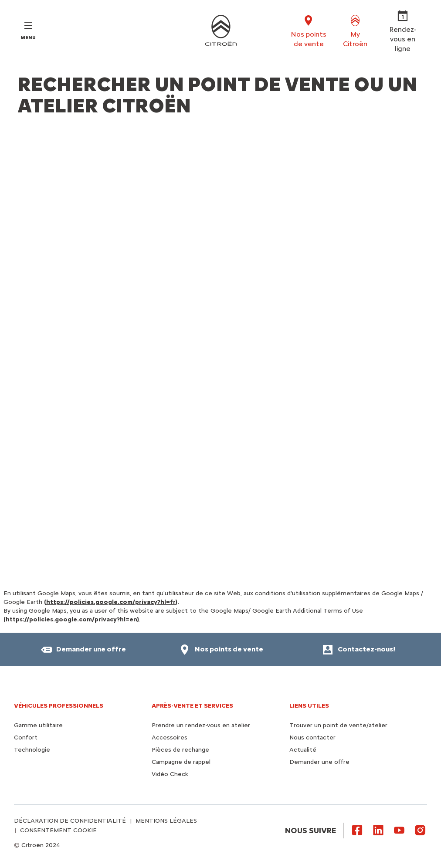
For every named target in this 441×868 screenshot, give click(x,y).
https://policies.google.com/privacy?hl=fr (111, 602)
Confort (26, 737)
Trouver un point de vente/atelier (338, 725)
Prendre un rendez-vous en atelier (201, 725)
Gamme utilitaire (38, 725)
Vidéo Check (170, 774)
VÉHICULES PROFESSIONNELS (59, 706)
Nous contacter (312, 737)
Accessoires (170, 737)
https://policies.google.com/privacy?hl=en (71, 619)
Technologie (32, 750)
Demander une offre (319, 762)
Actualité (303, 750)
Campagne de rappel (181, 762)
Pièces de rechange (180, 750)
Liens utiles (309, 706)
